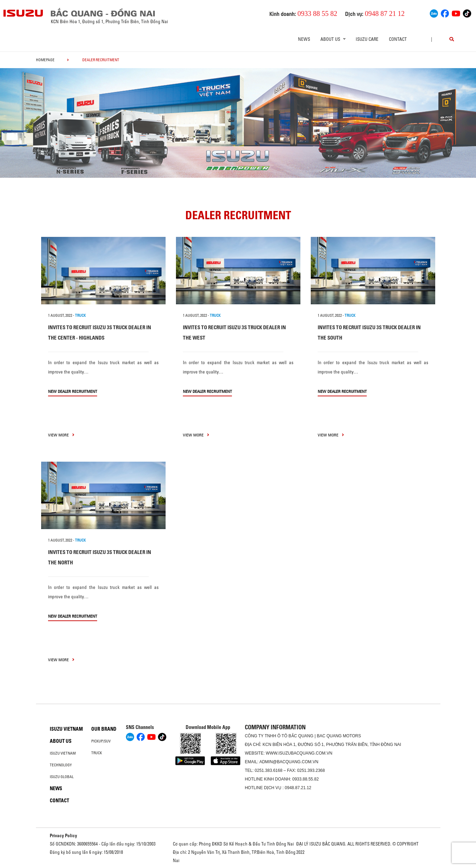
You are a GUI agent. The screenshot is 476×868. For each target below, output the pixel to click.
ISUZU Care (367, 39)
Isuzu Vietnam (66, 729)
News (304, 39)
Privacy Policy (63, 835)
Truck (97, 753)
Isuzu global (62, 777)
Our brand (104, 729)
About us (61, 741)
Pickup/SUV (101, 741)
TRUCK (80, 315)
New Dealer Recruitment (73, 391)
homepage (45, 60)
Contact (398, 39)
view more (61, 435)
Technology (61, 765)
